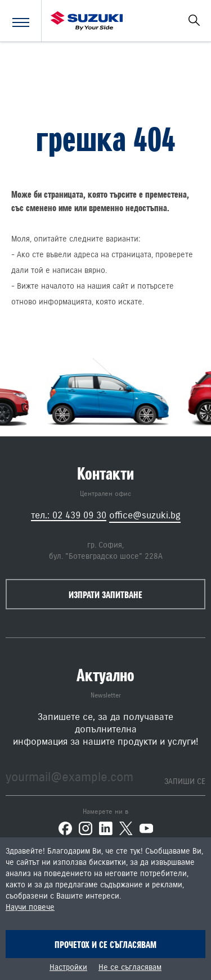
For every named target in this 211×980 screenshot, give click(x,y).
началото (58, 286)
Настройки (68, 968)
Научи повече (30, 908)
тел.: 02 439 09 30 (69, 515)
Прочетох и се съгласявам (105, 945)
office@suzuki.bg (145, 515)
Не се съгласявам (130, 968)
